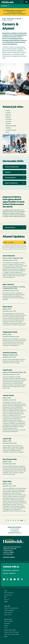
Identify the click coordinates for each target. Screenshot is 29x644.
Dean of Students (9, 621)
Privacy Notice (8, 595)
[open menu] (26, 2)
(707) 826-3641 (15, 531)
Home (4, 19)
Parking (6, 626)
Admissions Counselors (11, 570)
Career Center (8, 615)
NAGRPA (6, 602)
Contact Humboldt (9, 573)
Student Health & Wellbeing (11, 632)
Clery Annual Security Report (12, 634)
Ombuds (6, 636)
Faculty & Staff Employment (11, 608)
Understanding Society (12, 167)
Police (6, 628)
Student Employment (9, 610)
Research (8, 172)
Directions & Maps (9, 557)
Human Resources (8, 612)
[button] (21, 2)
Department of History (14, 19)
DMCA (5, 597)
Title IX (6, 599)
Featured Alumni (10, 228)
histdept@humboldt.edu (14, 533)
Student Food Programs (10, 630)
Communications (10, 178)
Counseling (7, 623)
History (4, 6)
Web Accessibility (9, 593)
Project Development (11, 183)
